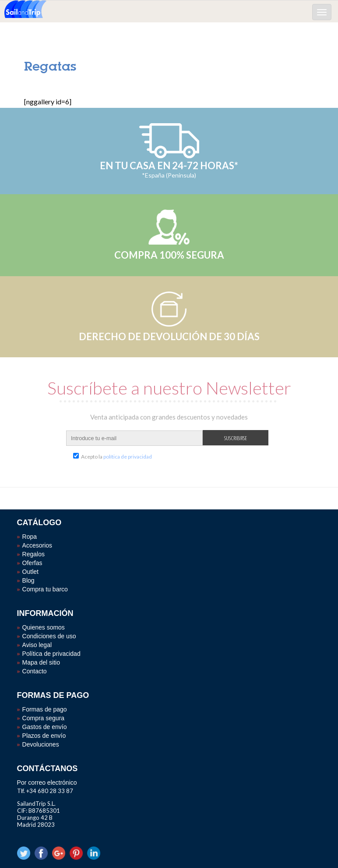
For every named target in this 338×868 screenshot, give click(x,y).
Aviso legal (37, 645)
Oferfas (32, 563)
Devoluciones (41, 744)
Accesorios (37, 545)
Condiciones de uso (49, 636)
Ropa (30, 537)
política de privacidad (128, 457)
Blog (28, 580)
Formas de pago (45, 709)
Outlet (30, 572)
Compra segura (44, 718)
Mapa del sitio (41, 662)
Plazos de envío (44, 736)
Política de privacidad (51, 654)
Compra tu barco (45, 589)
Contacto (35, 671)
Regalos (33, 554)
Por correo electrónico (47, 783)
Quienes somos (44, 627)
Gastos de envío (45, 727)
